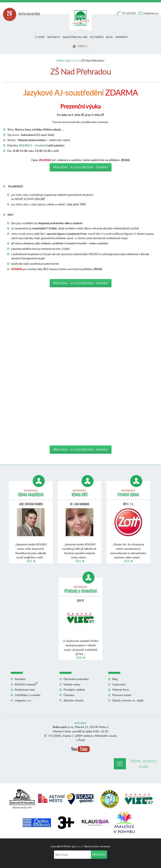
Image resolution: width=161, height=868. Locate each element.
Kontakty (122, 37)
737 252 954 (129, 13)
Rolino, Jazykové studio (144, 764)
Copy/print (119, 684)
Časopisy (69, 695)
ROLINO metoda (26, 684)
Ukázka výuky (72, 684)
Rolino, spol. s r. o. (68, 60)
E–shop (40, 37)
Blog (109, 37)
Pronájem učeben (74, 690)
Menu (80, 46)
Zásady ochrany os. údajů (128, 700)
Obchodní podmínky (76, 679)
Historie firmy (121, 690)
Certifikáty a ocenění (27, 695)
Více (29, 561)
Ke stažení (97, 37)
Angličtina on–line (75, 37)
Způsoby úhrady (74, 700)
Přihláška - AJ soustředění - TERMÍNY (81, 167)
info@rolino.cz (151, 13)
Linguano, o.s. (23, 700)
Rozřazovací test (25, 690)
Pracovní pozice (122, 695)
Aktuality (54, 37)
